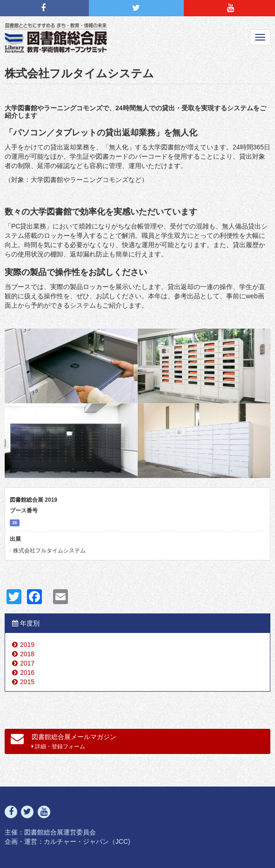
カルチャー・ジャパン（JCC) (87, 841)
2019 (27, 645)
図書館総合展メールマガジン (64, 741)
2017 (27, 663)
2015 (27, 682)
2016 (27, 673)
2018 (27, 654)
